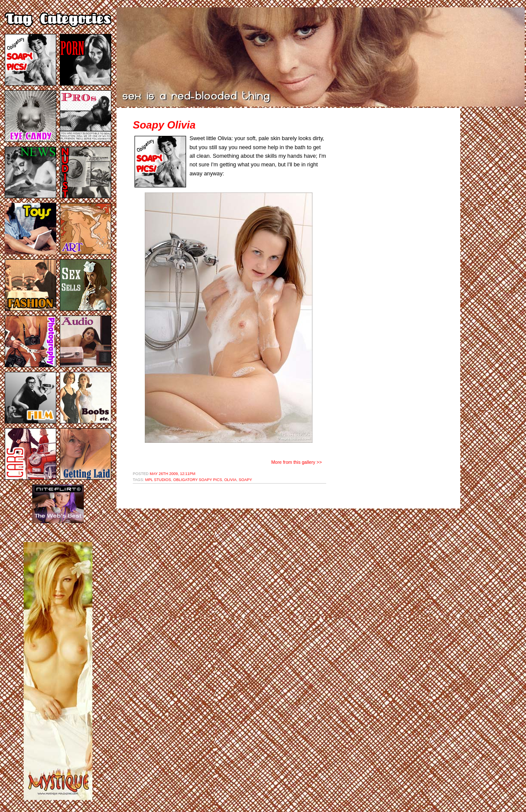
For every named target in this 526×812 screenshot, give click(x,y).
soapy (246, 480)
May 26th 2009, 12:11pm (172, 474)
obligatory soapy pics (198, 480)
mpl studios (158, 480)
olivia (231, 480)
